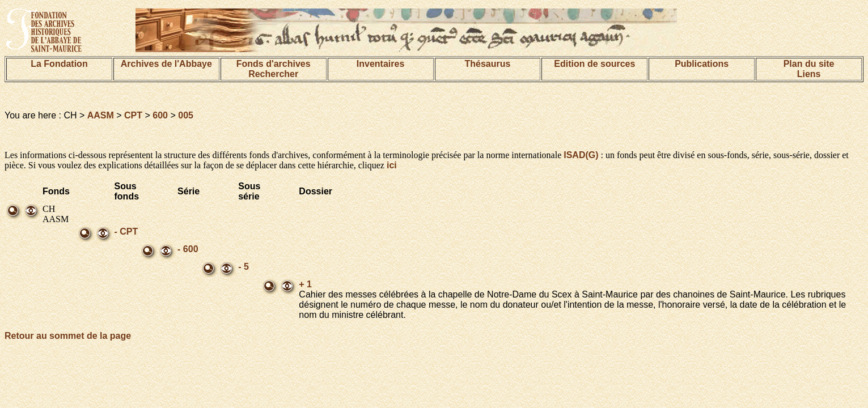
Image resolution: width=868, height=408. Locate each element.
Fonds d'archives (274, 64)
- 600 (188, 249)
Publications (702, 64)
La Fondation (59, 64)
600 (160, 115)
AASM (101, 115)
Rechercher (273, 74)
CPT (133, 115)
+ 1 (305, 284)
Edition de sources (594, 64)
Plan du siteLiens (809, 69)
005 (186, 115)
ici (392, 165)
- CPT (126, 231)
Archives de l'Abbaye (166, 64)
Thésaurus (487, 64)
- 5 (244, 267)
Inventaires (380, 64)
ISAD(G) (581, 155)
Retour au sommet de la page (68, 336)
